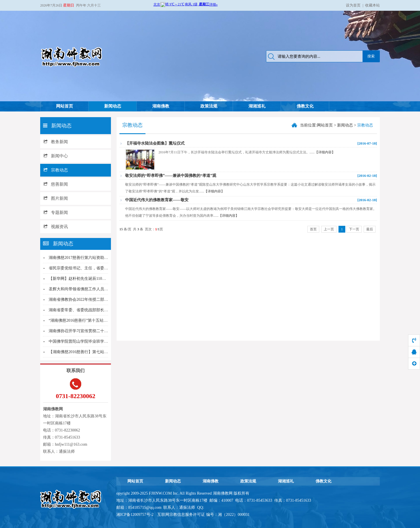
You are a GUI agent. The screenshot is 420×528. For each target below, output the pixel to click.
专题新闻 (56, 213)
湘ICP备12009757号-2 (135, 515)
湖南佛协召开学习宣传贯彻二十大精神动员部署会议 (94, 331)
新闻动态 (113, 106)
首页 (313, 229)
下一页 (354, 229)
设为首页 (353, 5)
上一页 (329, 229)
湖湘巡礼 (257, 106)
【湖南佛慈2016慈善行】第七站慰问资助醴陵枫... (92, 352)
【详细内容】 (325, 152)
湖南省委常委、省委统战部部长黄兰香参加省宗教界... (96, 310)
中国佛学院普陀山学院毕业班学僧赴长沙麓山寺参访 (94, 341)
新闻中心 (56, 156)
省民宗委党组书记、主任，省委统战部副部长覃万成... (96, 268)
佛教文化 (305, 106)
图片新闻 (56, 198)
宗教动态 (56, 170)
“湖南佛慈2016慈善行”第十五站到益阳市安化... (90, 320)
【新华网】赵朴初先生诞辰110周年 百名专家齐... (91, 279)
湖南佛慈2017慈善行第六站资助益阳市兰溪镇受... (92, 258)
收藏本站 (372, 5)
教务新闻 (56, 142)
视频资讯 (56, 227)
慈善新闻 (56, 184)
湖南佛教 (161, 106)
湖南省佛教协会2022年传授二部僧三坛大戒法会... (92, 300)
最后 (370, 229)
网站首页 (65, 106)
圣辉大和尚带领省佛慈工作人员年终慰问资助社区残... (96, 289)
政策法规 (209, 106)
